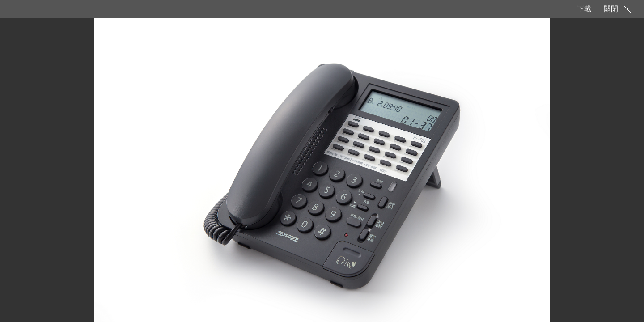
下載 (584, 9)
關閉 (611, 9)
